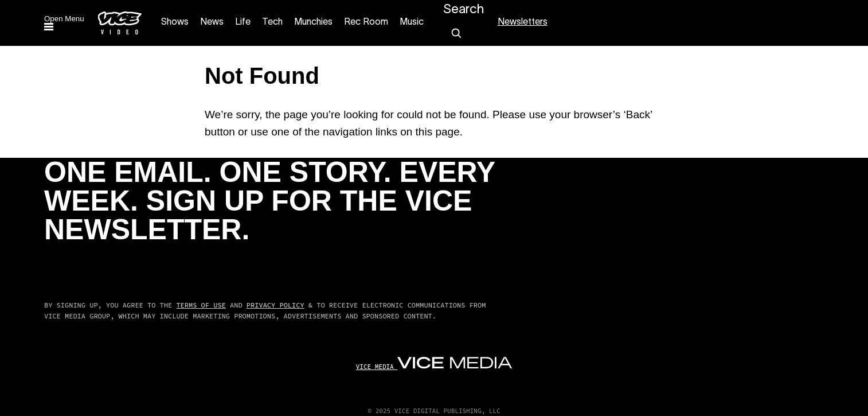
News (212, 22)
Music (412, 22)
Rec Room (366, 22)
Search (464, 10)
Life (243, 22)
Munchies (313, 22)
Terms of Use (201, 305)
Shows (175, 22)
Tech (272, 22)
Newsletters (523, 22)
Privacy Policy (275, 305)
